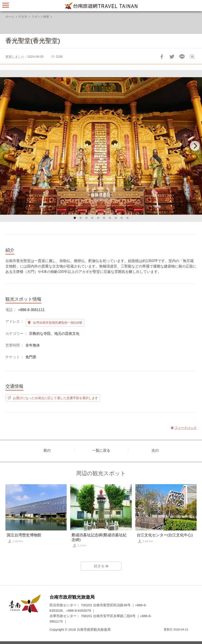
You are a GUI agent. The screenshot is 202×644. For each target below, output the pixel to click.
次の (155, 450)
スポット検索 (40, 17)
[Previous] (7, 146)
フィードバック (192, 57)
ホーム (10, 17)
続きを (99, 566)
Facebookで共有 (162, 57)
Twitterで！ (172, 57)
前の (47, 450)
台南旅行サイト (101, 6)
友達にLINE (182, 57)
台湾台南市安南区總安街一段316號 (58, 323)
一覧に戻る (101, 450)
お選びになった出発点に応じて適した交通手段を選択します (55, 398)
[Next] (195, 146)
